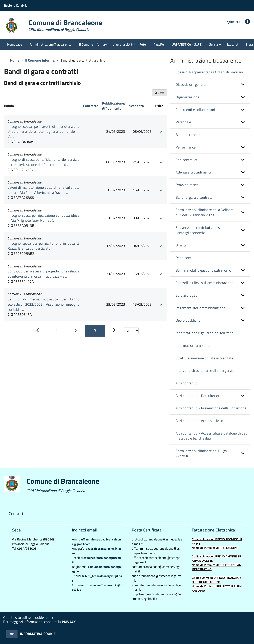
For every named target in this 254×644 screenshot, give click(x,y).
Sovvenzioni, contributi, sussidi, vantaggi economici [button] (200, 230)
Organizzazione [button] (187, 97)
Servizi (214, 44)
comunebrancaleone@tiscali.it (97, 560)
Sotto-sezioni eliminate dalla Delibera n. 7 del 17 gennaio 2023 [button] (205, 212)
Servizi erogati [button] (187, 295)
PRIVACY (69, 622)
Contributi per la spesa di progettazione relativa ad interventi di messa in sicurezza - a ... (43, 274)
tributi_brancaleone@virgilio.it (97, 578)
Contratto (91, 106)
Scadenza (136, 106)
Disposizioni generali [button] (191, 84)
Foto (143, 44)
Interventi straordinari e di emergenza (205, 370)
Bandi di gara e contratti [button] (194, 197)
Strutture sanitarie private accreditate (204, 358)
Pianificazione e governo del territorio (205, 333)
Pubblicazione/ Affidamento (114, 106)
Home (15, 60)
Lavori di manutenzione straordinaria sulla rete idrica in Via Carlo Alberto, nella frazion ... (43, 190)
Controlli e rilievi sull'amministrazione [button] (204, 283)
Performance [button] (186, 147)
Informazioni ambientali (194, 345)
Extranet (232, 44)
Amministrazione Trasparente (51, 44)
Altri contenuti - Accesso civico (199, 421)
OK (12, 634)
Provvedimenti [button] (187, 185)
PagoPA (159, 44)
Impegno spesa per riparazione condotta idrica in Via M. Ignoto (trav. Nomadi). (43, 218)
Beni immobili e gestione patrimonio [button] (203, 270)
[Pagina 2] (76, 331)
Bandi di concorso (189, 135)
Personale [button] (183, 122)
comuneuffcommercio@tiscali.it (97, 587)
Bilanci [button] (181, 245)
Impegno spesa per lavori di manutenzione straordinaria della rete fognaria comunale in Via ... (43, 132)
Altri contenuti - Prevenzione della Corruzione (211, 408)
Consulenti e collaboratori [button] (195, 110)
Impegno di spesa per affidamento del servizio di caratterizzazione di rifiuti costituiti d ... (43, 162)
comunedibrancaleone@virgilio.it (97, 569)
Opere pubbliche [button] (188, 320)
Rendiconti (184, 258)
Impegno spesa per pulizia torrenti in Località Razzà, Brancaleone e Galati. (43, 246)
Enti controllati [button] (187, 160)
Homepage (15, 44)
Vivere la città (122, 44)
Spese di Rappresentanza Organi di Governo (209, 72)
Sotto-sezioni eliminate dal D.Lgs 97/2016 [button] (201, 453)
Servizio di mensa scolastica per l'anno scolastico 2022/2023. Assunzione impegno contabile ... (43, 304)
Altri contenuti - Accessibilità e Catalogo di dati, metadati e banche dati (212, 436)
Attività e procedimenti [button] (193, 172)
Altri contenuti (187, 383)
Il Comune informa (92, 44)
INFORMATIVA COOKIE (38, 634)
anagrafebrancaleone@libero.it (97, 551)
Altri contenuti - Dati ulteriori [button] (198, 396)
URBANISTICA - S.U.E (187, 44)
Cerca (159, 93)
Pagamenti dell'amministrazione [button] (200, 308)
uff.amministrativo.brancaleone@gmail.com (96, 542)
